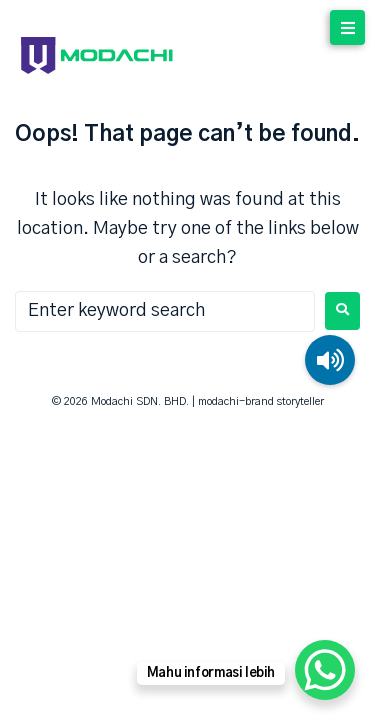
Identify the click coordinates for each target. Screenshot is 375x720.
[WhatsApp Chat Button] (325, 670)
